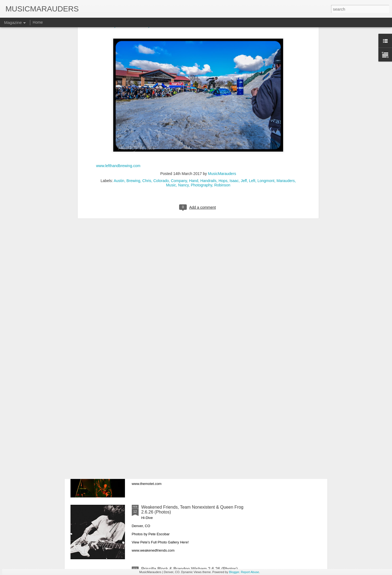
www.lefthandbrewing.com (118, 47)
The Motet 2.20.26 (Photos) (168, 445)
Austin (119, 62)
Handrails (208, 62)
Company (179, 62)
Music (171, 66)
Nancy (183, 66)
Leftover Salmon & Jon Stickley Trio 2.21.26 (183, 384)
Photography (201, 66)
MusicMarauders (222, 54)
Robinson (222, 66)
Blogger (234, 572)
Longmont (266, 62)
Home (38, 22)
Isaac (234, 62)
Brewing (133, 62)
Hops (223, 62)
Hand (194, 62)
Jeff (244, 62)
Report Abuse (250, 572)
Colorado (161, 62)
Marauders (286, 62)
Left (252, 62)
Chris (147, 62)
